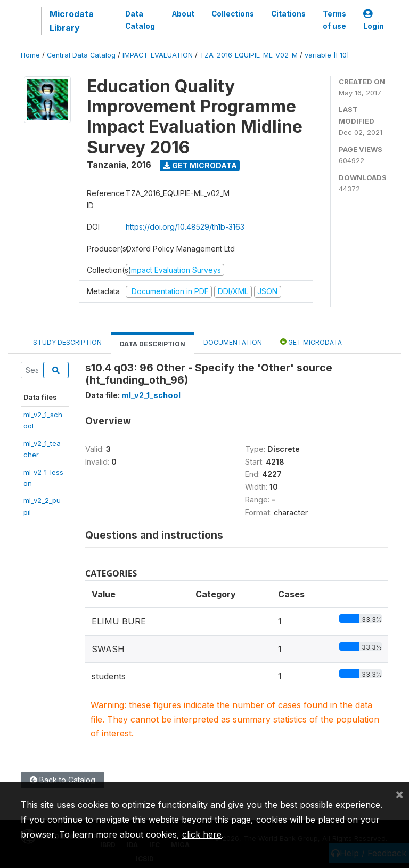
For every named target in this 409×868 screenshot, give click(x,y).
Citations (288, 14)
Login (374, 20)
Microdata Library (72, 21)
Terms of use (334, 20)
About (183, 14)
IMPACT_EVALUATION (158, 55)
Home (30, 55)
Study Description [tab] (67, 342)
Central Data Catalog (81, 55)
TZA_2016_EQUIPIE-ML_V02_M (249, 55)
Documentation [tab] (233, 342)
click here (202, 834)
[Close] (399, 794)
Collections (233, 14)
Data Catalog (140, 20)
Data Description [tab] (153, 344)
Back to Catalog (63, 780)
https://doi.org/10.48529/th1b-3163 (185, 227)
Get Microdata (200, 165)
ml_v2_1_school (151, 395)
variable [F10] (327, 55)
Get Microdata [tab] (311, 342)
